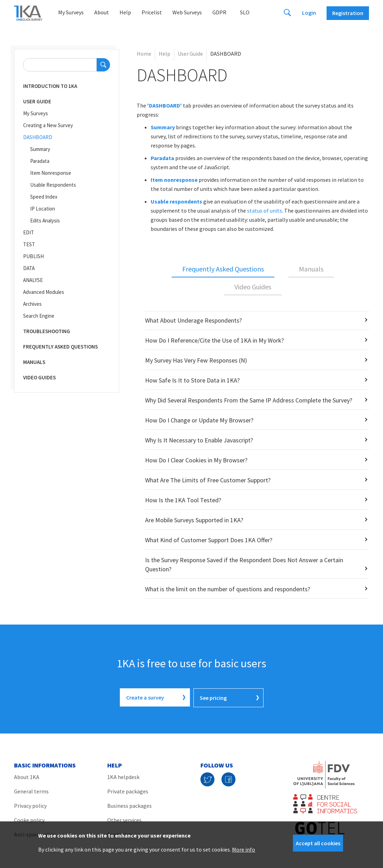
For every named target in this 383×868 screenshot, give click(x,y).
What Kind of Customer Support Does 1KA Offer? (209, 540)
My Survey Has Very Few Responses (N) (196, 360)
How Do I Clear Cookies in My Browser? (196, 460)
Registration (348, 13)
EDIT (29, 232)
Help (125, 12)
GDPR (219, 12)
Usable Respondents (53, 185)
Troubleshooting (47, 331)
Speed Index (44, 197)
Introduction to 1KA (50, 86)
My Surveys (71, 12)
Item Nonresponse (51, 173)
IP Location (43, 209)
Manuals (34, 362)
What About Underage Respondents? (193, 320)
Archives (32, 304)
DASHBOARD (38, 137)
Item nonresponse (174, 180)
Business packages (129, 805)
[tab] (223, 269)
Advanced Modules (44, 292)
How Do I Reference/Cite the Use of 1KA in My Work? (214, 340)
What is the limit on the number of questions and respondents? (228, 589)
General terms (31, 791)
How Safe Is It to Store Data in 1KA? (192, 380)
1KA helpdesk (123, 776)
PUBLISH (33, 256)
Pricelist (152, 12)
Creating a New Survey (48, 125)
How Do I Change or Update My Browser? (199, 420)
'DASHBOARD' (165, 105)
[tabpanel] (253, 455)
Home (144, 54)
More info (244, 849)
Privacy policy (30, 805)
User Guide (37, 101)
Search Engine (39, 316)
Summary (40, 149)
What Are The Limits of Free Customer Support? (208, 480)
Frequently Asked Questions (60, 347)
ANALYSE (33, 280)
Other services (124, 819)
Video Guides (39, 377)
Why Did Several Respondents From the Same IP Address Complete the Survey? (249, 400)
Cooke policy (29, 819)
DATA (29, 268)
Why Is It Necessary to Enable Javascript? (199, 440)
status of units (265, 211)
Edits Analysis (45, 221)
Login (309, 13)
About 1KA (27, 776)
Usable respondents (176, 201)
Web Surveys (187, 12)
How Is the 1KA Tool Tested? (183, 500)
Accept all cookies (318, 843)
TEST (29, 244)
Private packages (128, 791)
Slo (245, 12)
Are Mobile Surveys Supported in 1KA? (194, 520)
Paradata (40, 161)
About (102, 12)
